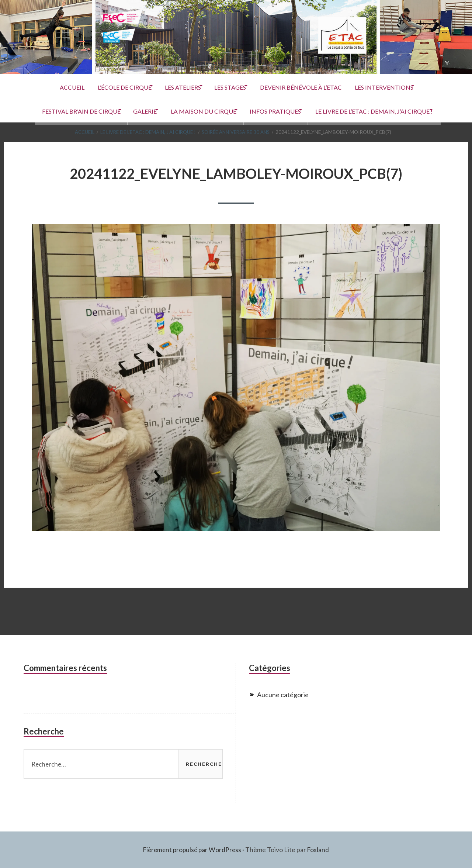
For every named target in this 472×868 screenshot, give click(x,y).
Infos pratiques (280, 110)
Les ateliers (179, 86)
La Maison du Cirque (202, 110)
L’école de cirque (115, 86)
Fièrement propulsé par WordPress (192, 850)
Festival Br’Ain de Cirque (68, 110)
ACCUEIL (57, 86)
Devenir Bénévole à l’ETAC (309, 86)
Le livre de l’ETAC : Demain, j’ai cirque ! (384, 110)
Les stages (233, 86)
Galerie (138, 110)
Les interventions (398, 86)
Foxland (320, 850)
